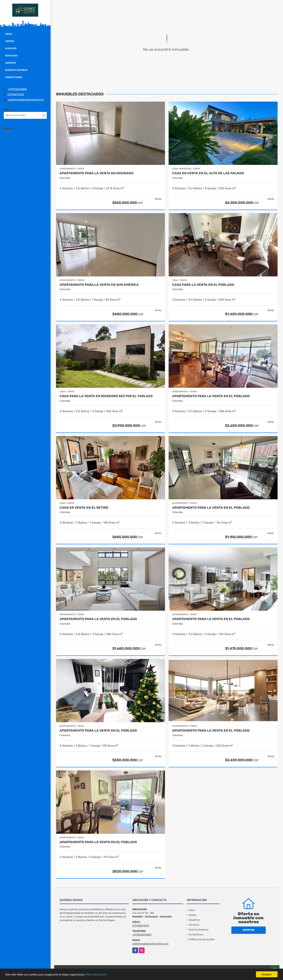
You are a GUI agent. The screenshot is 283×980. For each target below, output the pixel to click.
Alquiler (11, 48)
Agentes (10, 63)
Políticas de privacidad (202, 939)
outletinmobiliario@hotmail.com (26, 100)
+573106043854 (17, 89)
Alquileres (194, 920)
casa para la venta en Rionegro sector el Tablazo (106, 396)
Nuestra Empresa (16, 70)
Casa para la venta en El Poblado (203, 285)
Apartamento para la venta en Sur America (99, 285)
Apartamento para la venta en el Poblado (98, 619)
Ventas (10, 41)
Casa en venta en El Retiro (84, 508)
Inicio (9, 34)
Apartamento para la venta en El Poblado (211, 396)
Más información (96, 975)
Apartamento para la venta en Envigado (96, 173)
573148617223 (16, 94)
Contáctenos (14, 77)
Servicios (11, 56)
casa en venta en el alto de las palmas (208, 173)
